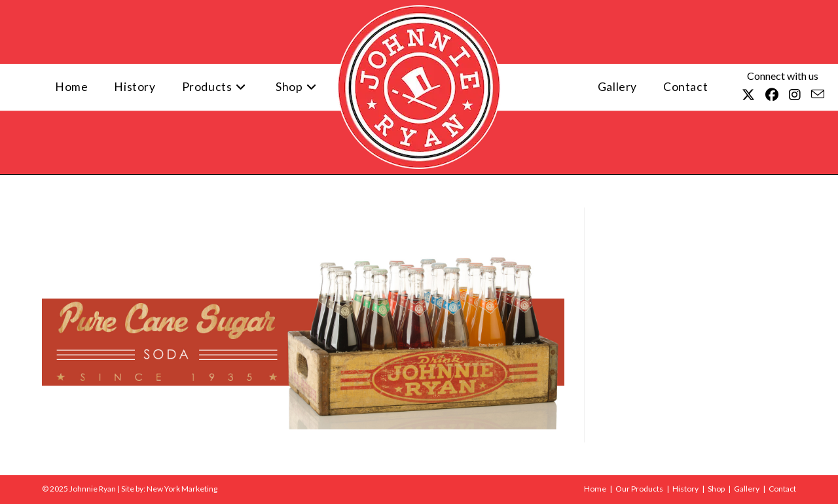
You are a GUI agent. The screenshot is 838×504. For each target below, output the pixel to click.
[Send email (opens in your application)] (818, 94)
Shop (716, 489)
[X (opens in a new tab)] (748, 95)
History (685, 489)
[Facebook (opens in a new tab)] (772, 95)
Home (595, 489)
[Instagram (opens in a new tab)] (795, 95)
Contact (782, 489)
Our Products (639, 489)
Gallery (747, 489)
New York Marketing (182, 489)
